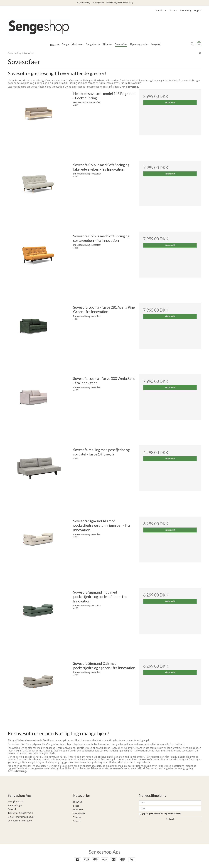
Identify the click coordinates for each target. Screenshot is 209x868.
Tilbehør (77, 817)
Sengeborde (79, 813)
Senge (76, 806)
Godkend (170, 819)
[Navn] (170, 803)
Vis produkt (170, 103)
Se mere (77, 821)
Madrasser (78, 810)
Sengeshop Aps (105, 852)
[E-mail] (170, 808)
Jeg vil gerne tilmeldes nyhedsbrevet (162, 814)
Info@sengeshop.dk (24, 817)
